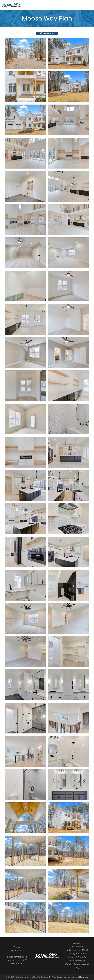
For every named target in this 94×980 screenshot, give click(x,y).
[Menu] (91, 5)
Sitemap (84, 977)
